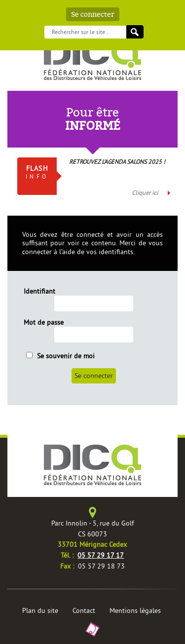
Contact (84, 610)
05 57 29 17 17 (101, 555)
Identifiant (39, 291)
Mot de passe (44, 322)
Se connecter (93, 14)
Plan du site (40, 610)
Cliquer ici (145, 193)
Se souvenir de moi (60, 356)
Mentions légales (135, 610)
